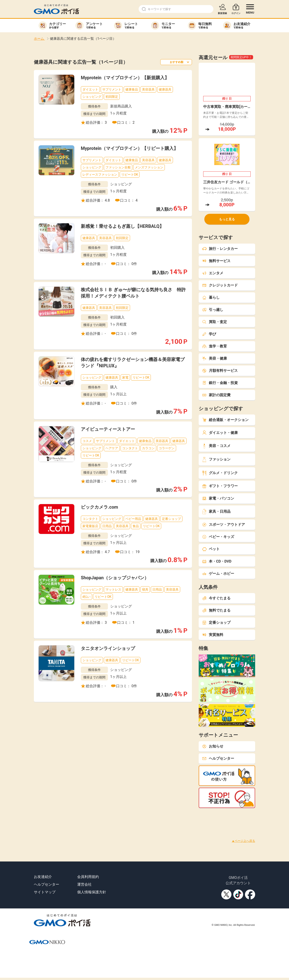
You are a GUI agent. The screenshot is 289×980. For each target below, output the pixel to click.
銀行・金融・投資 (220, 383)
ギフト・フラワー (220, 486)
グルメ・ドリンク (220, 473)
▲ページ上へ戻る (243, 841)
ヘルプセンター (218, 758)
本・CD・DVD (217, 561)
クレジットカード (220, 285)
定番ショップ (216, 623)
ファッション (216, 460)
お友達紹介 (43, 877)
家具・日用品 (216, 511)
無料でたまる (216, 610)
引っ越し (213, 310)
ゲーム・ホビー (218, 574)
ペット (211, 549)
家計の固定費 (216, 395)
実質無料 (213, 635)
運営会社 (84, 884)
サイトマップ (45, 892)
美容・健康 (214, 358)
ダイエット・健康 (220, 433)
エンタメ (213, 273)
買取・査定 (214, 322)
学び (209, 334)
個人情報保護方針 (92, 892)
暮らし (211, 297)
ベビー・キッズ (218, 537)
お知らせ (213, 746)
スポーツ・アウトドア (224, 525)
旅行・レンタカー (220, 249)
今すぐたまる (216, 598)
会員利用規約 (88, 877)
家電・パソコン (218, 498)
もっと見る (227, 219)
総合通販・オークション (225, 420)
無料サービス (216, 261)
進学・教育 (214, 346)
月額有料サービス (220, 371)
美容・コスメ (216, 446)
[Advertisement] (82, 818)
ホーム (39, 39)
